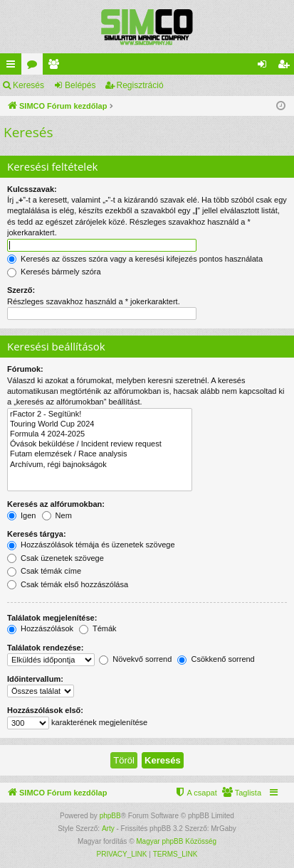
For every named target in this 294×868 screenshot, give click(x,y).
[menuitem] (242, 793)
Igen (21, 515)
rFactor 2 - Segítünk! (100, 414)
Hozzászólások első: (45, 710)
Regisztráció (140, 85)
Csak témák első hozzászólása (68, 584)
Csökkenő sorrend (216, 659)
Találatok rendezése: (45, 648)
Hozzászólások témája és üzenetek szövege (91, 545)
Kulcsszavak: (32, 189)
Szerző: (21, 290)
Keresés (28, 85)
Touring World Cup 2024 (100, 424)
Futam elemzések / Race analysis (100, 454)
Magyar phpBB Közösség (176, 841)
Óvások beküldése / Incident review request (100, 444)
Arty (108, 829)
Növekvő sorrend (135, 659)
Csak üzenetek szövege (56, 558)
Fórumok (35, 67)
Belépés (80, 85)
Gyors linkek (14, 67)
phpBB (110, 816)
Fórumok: (25, 369)
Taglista (56, 67)
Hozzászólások (40, 628)
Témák (98, 628)
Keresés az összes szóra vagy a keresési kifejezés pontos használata (135, 259)
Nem (57, 515)
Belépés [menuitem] (265, 67)
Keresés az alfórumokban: (56, 504)
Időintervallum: (35, 679)
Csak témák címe (44, 571)
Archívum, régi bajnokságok (100, 465)
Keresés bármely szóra (54, 272)
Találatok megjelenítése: (52, 618)
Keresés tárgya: (37, 534)
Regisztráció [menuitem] (287, 67)
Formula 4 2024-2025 (100, 434)
